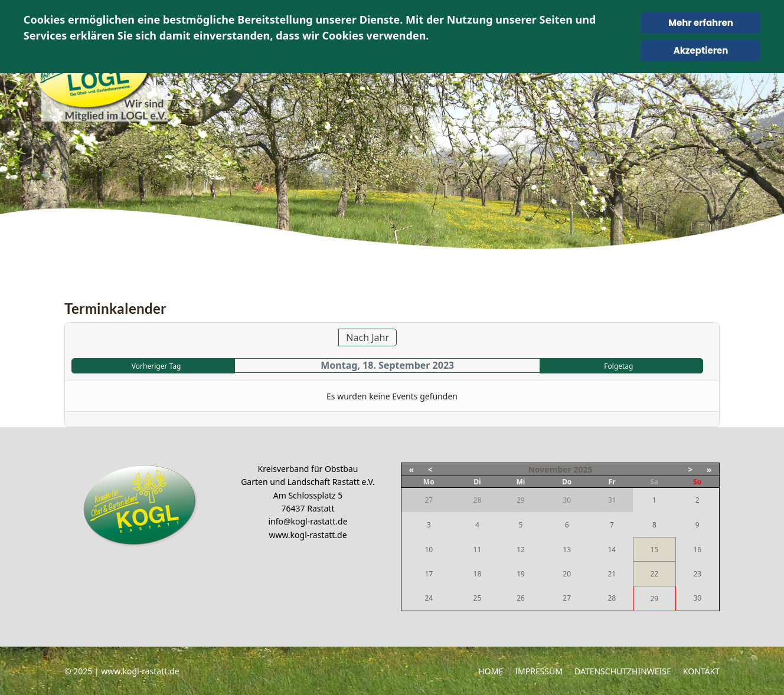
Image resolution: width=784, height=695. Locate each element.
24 (429, 598)
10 (429, 550)
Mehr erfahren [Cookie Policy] (701, 23)
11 (478, 550)
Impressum (539, 671)
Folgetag (618, 366)
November (549, 469)
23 (697, 574)
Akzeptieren (701, 50)
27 (567, 598)
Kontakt (701, 671)
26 (521, 598)
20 (567, 574)
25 (478, 598)
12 (521, 550)
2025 (583, 469)
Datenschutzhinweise (623, 671)
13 (567, 550)
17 (429, 574)
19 (521, 574)
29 (654, 599)
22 (654, 574)
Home (491, 671)
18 (478, 574)
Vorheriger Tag (156, 366)
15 (654, 550)
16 (697, 550)
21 (612, 574)
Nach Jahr (367, 337)
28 (612, 598)
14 (612, 550)
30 (697, 598)
